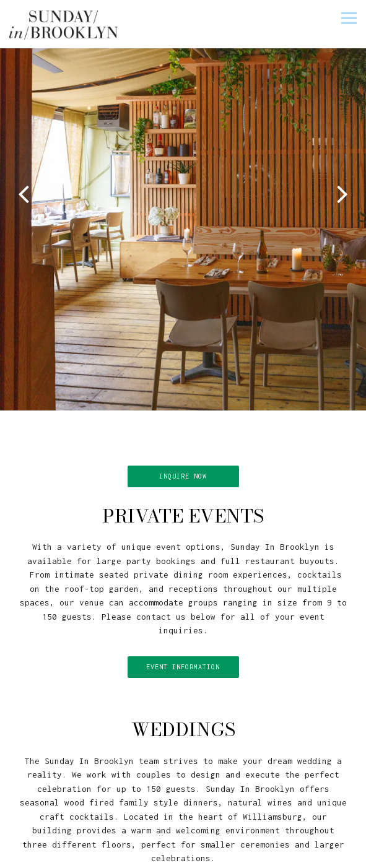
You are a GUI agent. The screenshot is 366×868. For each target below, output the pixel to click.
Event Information (183, 656)
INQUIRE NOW (183, 465)
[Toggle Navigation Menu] (349, 18)
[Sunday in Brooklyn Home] (64, 24)
